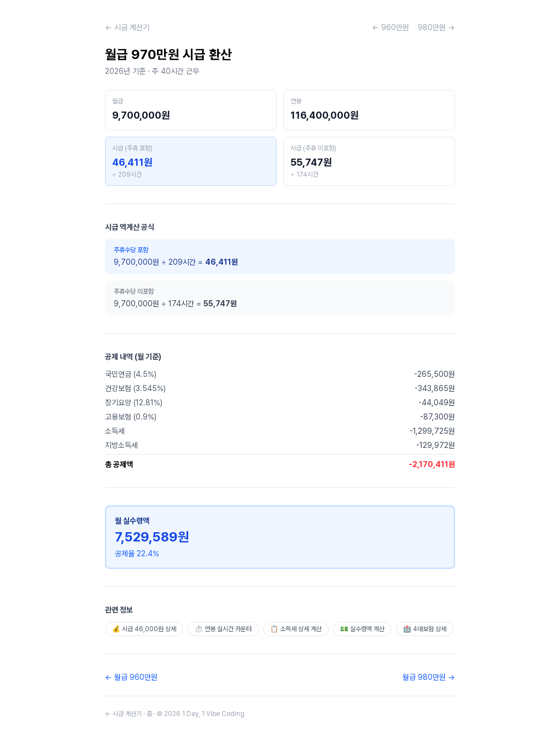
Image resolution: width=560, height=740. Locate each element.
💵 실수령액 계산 (362, 629)
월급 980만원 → (429, 677)
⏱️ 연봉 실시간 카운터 (223, 629)
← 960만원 (390, 27)
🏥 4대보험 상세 (425, 629)
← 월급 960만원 (131, 677)
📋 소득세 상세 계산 (296, 629)
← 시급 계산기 (127, 27)
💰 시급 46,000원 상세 (144, 629)
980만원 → (436, 27)
